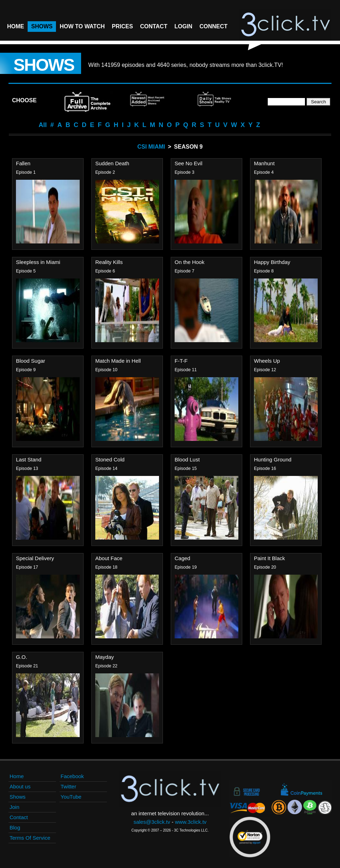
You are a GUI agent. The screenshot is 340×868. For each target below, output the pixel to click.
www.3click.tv (191, 822)
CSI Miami (151, 147)
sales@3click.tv (152, 822)
